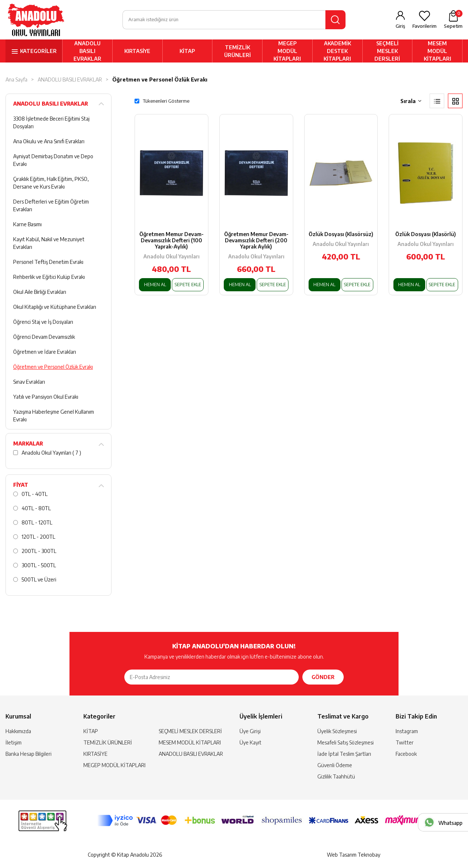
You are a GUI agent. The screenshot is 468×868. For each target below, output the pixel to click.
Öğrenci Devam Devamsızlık (44, 338)
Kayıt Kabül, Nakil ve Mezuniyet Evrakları (49, 244)
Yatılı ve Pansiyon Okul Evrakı (46, 397)
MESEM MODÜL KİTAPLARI (437, 52)
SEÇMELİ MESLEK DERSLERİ (387, 52)
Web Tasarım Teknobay (354, 855)
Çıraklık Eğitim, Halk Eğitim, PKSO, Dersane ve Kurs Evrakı (51, 183)
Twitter (405, 743)
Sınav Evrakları (29, 382)
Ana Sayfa (16, 80)
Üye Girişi (250, 732)
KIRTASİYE (137, 52)
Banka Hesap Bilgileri (29, 755)
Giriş (400, 26)
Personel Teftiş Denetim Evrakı (48, 263)
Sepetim (453, 20)
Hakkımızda (18, 732)
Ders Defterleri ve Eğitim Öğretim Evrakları (51, 206)
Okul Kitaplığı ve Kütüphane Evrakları (55, 308)
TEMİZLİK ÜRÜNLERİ (237, 52)
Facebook (406, 755)
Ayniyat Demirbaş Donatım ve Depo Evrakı (53, 161)
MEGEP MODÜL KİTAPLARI (287, 52)
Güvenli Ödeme (335, 766)
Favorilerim (424, 26)
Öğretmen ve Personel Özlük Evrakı (160, 80)
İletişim (14, 743)
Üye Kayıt (250, 743)
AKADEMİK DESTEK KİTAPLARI (337, 52)
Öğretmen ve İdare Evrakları (45, 352)
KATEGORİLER (38, 52)
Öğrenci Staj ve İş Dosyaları (43, 323)
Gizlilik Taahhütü (336, 777)
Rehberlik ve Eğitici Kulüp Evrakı (49, 278)
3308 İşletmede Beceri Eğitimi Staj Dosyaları (51, 123)
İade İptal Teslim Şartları (344, 755)
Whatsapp (450, 823)
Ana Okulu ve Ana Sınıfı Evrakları (49, 142)
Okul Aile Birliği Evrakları (40, 293)
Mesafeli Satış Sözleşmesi (346, 743)
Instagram (407, 732)
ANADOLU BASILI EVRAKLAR (87, 52)
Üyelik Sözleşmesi (337, 732)
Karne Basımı (27, 225)
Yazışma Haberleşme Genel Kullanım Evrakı (54, 416)
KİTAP (187, 52)
